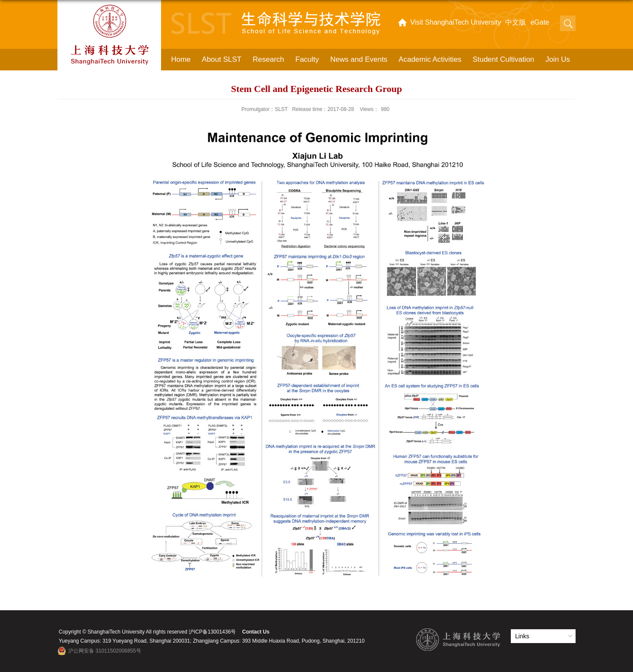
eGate (540, 22)
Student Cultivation (504, 59)
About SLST (222, 59)
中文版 (516, 22)
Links (522, 636)
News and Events (359, 59)
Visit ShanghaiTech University (456, 22)
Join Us (558, 59)
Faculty (307, 59)
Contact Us (256, 632)
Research (268, 59)
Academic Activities (430, 59)
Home (181, 59)
